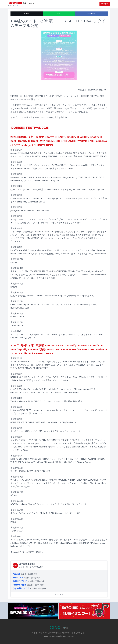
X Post (27, 14)
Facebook (91, 14)
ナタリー (20, 5)
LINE (59, 14)
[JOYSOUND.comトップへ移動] (105, 4)
